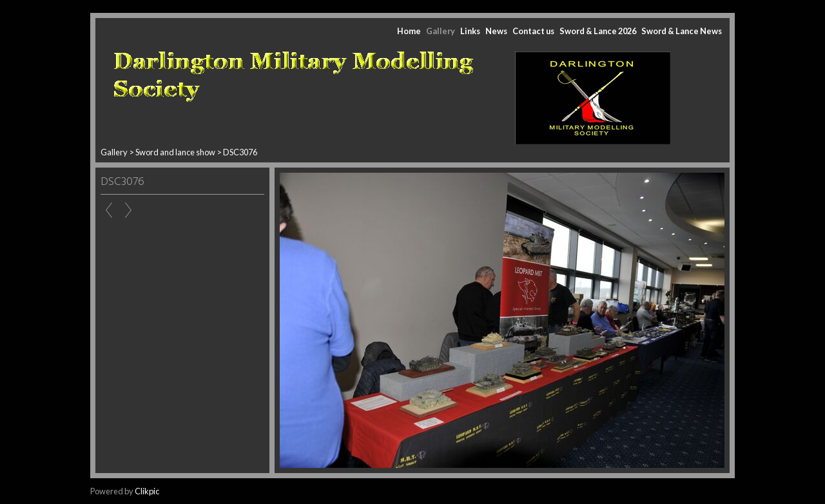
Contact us (533, 31)
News (496, 31)
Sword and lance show (176, 152)
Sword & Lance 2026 (598, 31)
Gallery (441, 31)
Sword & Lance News (682, 31)
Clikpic (147, 491)
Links (470, 31)
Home (409, 31)
